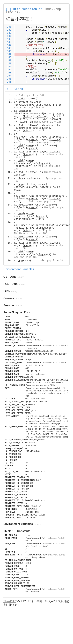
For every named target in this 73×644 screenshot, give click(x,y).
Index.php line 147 (31, 95)
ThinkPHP (10, 601)
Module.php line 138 (48, 122)
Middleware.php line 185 (45, 142)
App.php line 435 (26, 257)
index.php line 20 (51, 261)
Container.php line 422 (30, 108)
